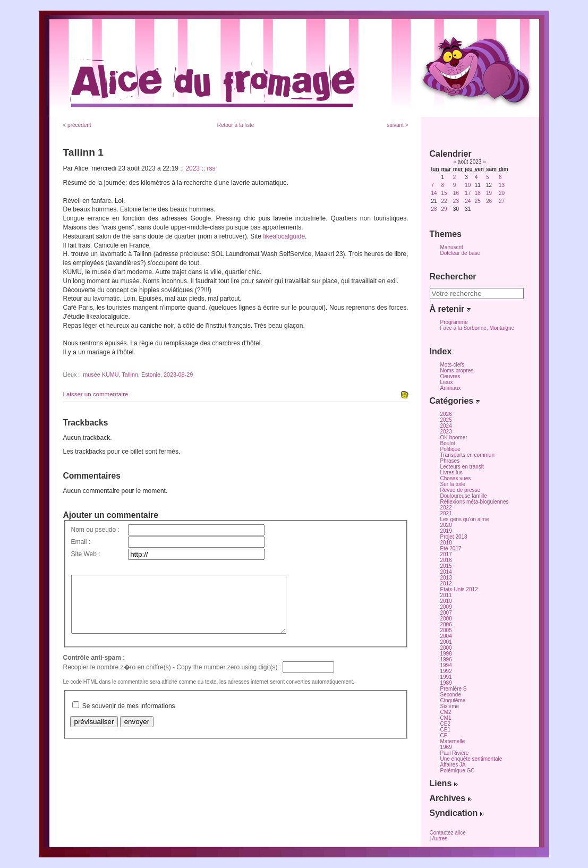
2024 (446, 426)
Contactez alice (448, 833)
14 (434, 193)
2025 (446, 420)
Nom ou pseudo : (95, 530)
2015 (446, 566)
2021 (446, 513)
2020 (446, 525)
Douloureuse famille (464, 496)
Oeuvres (450, 376)
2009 (446, 607)
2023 (193, 168)
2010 (446, 601)
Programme (454, 322)
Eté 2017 (451, 548)
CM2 (446, 712)
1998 (446, 654)
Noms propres (457, 371)
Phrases (450, 461)
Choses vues (456, 478)
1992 (446, 671)
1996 (446, 659)
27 (502, 201)
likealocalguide (284, 236)
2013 (446, 578)
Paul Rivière (455, 753)
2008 (446, 619)
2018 (446, 543)
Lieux (447, 382)
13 (502, 185)
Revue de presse (461, 490)
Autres (440, 839)
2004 (446, 636)
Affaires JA (453, 765)
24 (468, 201)
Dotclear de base (461, 253)
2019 (446, 531)
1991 (446, 677)
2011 (446, 595)
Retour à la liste (236, 125)
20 (502, 193)
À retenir (450, 309)
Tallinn (130, 375)
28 (434, 209)
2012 (446, 584)
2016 (446, 560)
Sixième (450, 706)
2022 (446, 508)
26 (489, 201)
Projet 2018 (454, 537)
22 (444, 201)
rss (211, 168)
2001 (446, 642)
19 (489, 193)
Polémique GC (458, 771)
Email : (81, 542)
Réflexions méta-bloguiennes (475, 502)
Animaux (451, 388)
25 (478, 201)
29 (444, 209)
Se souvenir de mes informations (129, 717)
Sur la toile (453, 484)
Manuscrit (452, 247)
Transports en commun (467, 455)
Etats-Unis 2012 (459, 589)
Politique (450, 449)
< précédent (77, 125)
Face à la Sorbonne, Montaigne (478, 328)
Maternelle (453, 741)
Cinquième (453, 700)
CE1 (445, 730)
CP (444, 735)
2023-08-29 (178, 375)
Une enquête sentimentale (471, 759)
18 (478, 193)
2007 (446, 613)
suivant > (397, 125)
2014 (446, 572)
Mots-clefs (453, 365)
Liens (444, 783)
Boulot (448, 443)
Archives (451, 798)
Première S (454, 689)
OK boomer (454, 437)
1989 (446, 683)
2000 (446, 648)
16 (456, 193)
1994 (446, 665)
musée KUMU (101, 375)
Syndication (457, 813)
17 (468, 193)
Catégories (455, 401)
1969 (446, 747)
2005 (446, 630)
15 (444, 193)
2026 (446, 414)
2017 (446, 554)
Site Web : (86, 554)
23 (456, 201)
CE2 (445, 724)
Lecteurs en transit (462, 467)
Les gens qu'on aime (465, 519)
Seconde (451, 695)
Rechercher (453, 276)
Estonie (151, 375)
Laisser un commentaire (96, 394)
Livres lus (451, 473)
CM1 (446, 718)
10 (468, 185)
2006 (446, 624)
